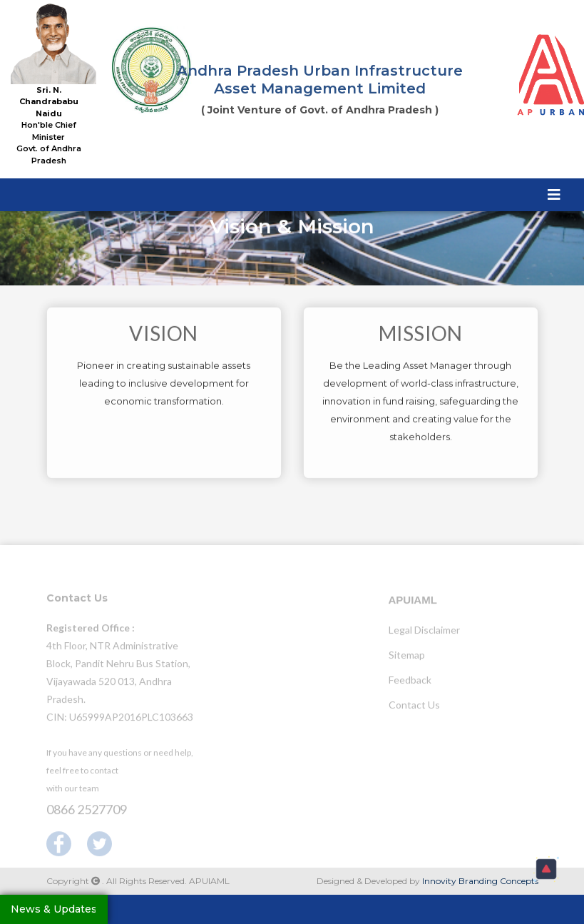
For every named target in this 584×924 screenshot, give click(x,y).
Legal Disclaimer (424, 633)
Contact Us (414, 708)
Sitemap (407, 658)
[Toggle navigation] (554, 194)
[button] (546, 869)
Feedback (410, 683)
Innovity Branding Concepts (480, 881)
